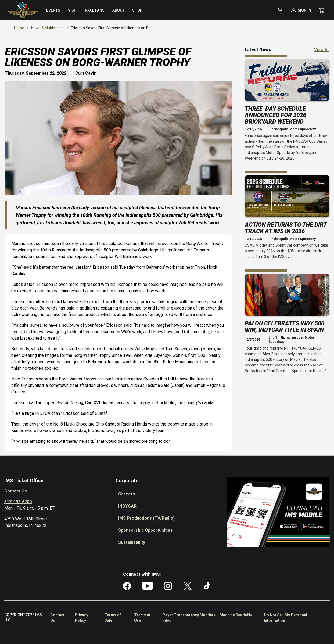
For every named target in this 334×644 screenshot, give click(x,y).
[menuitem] (53, 10)
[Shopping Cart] (321, 10)
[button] (281, 10)
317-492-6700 (18, 502)
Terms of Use (142, 618)
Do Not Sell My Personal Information (285, 618)
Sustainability (132, 542)
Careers (127, 494)
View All (322, 49)
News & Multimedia (47, 28)
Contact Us (16, 491)
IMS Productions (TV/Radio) (146, 518)
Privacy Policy (81, 618)
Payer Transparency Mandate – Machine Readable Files (207, 618)
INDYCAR (127, 506)
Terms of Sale (113, 618)
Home (19, 28)
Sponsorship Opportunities (146, 530)
